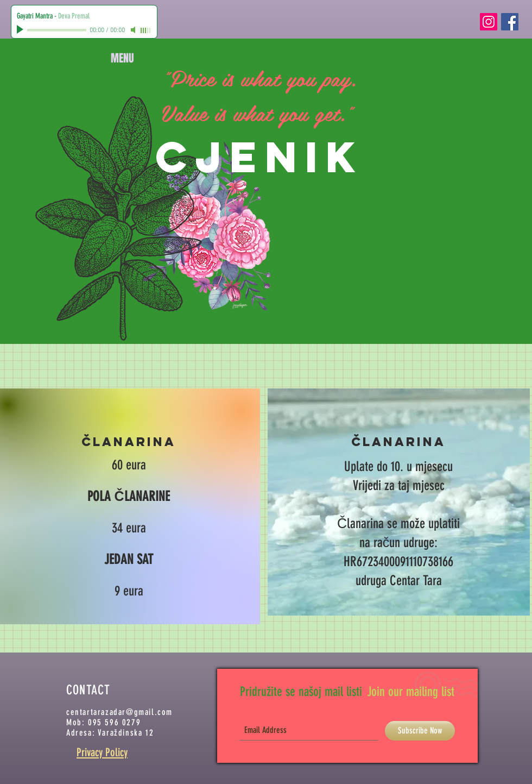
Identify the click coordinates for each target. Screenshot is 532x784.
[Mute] (134, 30)
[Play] (21, 30)
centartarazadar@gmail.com (119, 712)
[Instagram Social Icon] (489, 22)
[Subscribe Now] (420, 731)
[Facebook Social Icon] (510, 22)
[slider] (146, 30)
